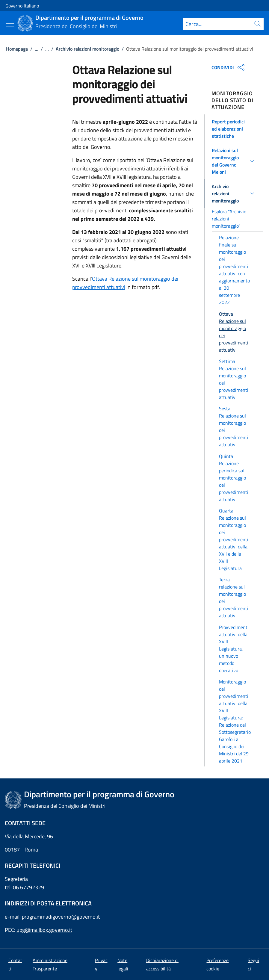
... (37, 49)
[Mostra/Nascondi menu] (10, 24)
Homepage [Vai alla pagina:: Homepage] (17, 49)
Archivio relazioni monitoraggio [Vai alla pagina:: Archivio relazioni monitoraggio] (87, 49)
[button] (234, 129)
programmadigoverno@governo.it (61, 917)
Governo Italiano (22, 6)
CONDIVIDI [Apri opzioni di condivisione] (229, 67)
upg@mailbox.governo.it (44, 930)
